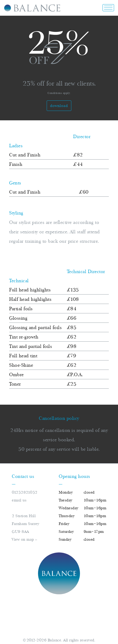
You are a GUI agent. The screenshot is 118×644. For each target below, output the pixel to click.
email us (19, 500)
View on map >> (24, 539)
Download (59, 106)
